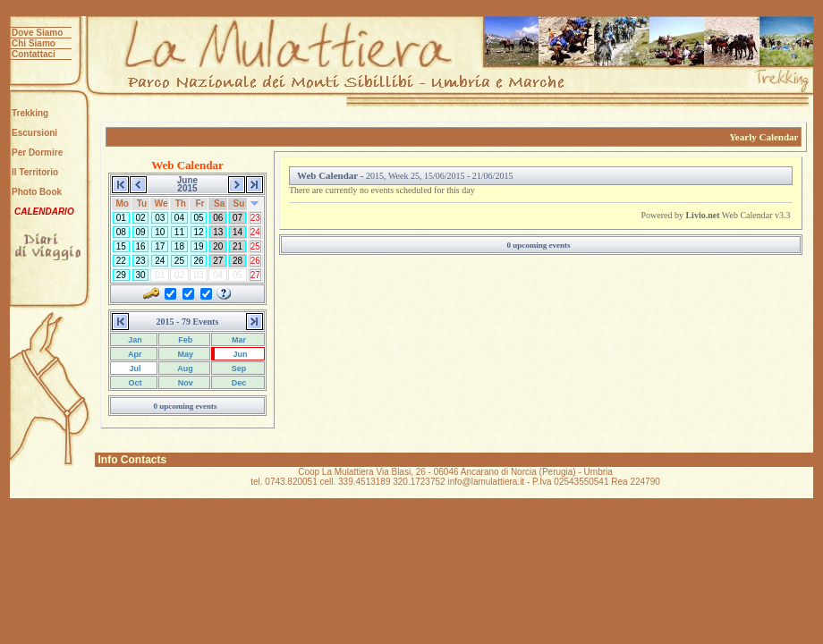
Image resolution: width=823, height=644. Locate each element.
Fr (199, 203)
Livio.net (702, 215)
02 (141, 218)
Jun (239, 354)
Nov (184, 383)
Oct (134, 383)
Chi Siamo (34, 43)
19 (199, 246)
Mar (238, 340)
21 (238, 246)
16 (141, 246)
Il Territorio (35, 172)
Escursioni (34, 133)
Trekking (30, 113)
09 (141, 232)
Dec (238, 383)
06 (218, 218)
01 (121, 218)
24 (255, 232)
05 (199, 218)
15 (121, 246)
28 (238, 261)
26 (199, 261)
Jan (134, 340)
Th (181, 203)
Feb (185, 340)
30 (141, 275)
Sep (238, 369)
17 (160, 246)
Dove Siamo (37, 33)
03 (160, 218)
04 (179, 218)
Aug (184, 369)
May (184, 354)
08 (121, 232)
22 (121, 261)
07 (238, 218)
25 (255, 246)
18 (179, 246)
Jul (134, 369)
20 (218, 246)
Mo (123, 203)
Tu (142, 203)
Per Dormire (37, 153)
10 (160, 232)
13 (218, 232)
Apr (134, 354)
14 (238, 232)
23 (255, 218)
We (161, 203)
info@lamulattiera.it (486, 482)
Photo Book (37, 192)
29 (121, 275)
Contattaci (34, 54)
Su (238, 203)
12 (199, 232)
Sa (219, 203)
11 (179, 232)
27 (218, 261)
